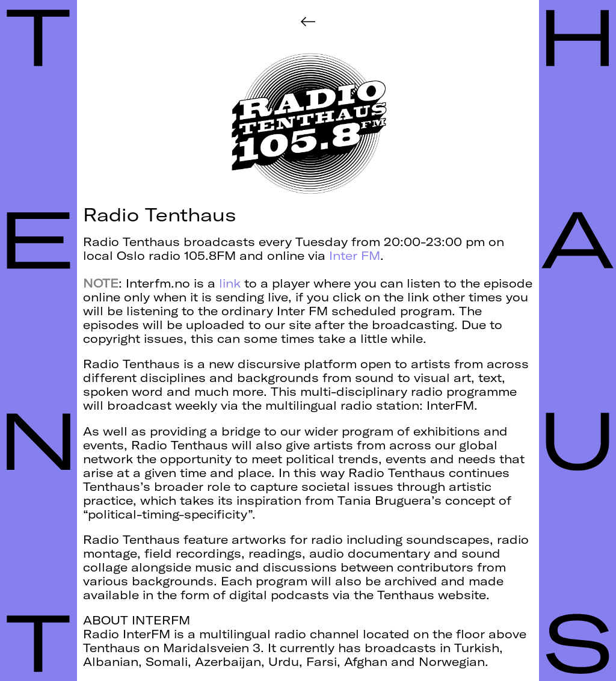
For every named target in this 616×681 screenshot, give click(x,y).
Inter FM (355, 256)
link (230, 283)
